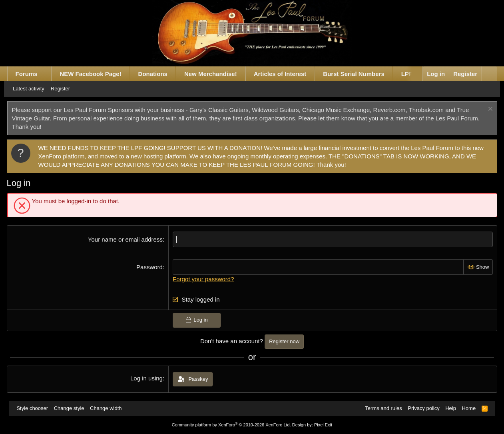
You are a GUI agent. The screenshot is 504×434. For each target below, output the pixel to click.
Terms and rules (381, 408)
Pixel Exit (323, 425)
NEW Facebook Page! (96, 74)
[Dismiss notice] (485, 110)
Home (466, 408)
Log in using (148, 378)
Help (448, 408)
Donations (158, 74)
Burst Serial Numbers (359, 74)
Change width (109, 408)
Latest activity (36, 89)
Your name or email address (127, 239)
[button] (49, 74)
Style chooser (35, 408)
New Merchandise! (215, 74)
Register (68, 89)
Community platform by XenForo (231, 425)
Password (151, 267)
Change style (72, 408)
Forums (31, 74)
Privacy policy (421, 408)
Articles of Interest (285, 74)
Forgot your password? (205, 279)
